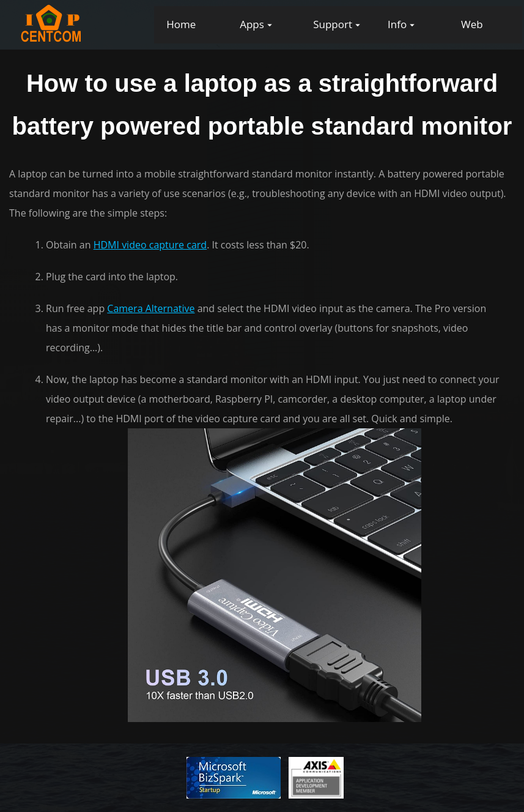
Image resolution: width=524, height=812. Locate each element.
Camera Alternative (151, 308)
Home (181, 24)
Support (333, 24)
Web (472, 24)
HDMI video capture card (150, 245)
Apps (252, 24)
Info (397, 24)
